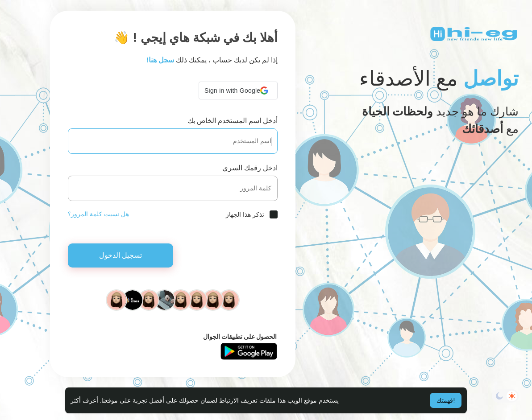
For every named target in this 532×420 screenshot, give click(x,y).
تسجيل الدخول (121, 255)
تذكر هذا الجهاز (245, 214)
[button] (238, 91)
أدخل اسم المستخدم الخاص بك (233, 121)
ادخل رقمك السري (250, 168)
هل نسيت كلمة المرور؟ (98, 214)
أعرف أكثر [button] (84, 400)
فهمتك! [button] (446, 400)
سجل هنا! (160, 60)
